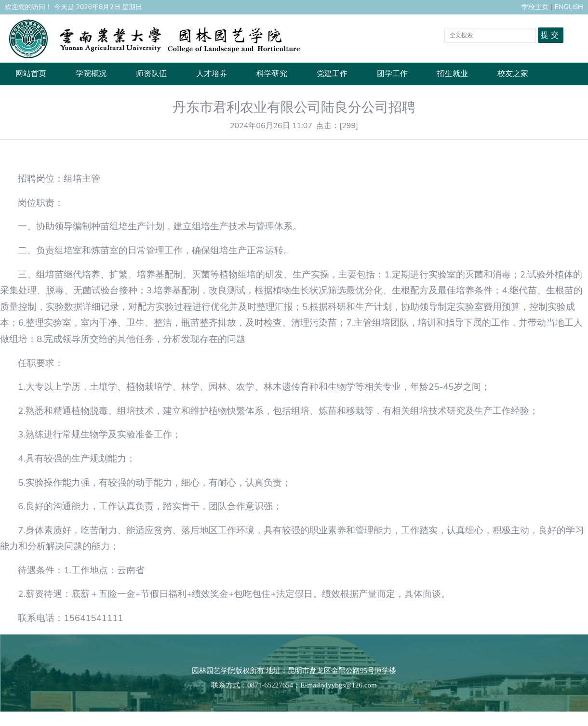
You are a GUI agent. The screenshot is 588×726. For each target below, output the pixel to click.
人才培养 (212, 74)
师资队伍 (151, 74)
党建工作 (332, 74)
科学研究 (272, 74)
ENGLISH (569, 7)
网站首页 (31, 74)
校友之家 (513, 74)
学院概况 (91, 74)
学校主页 (535, 7)
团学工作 (392, 74)
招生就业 (453, 74)
